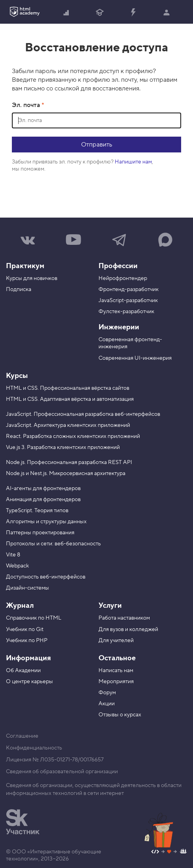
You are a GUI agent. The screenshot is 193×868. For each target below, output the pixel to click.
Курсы (17, 376)
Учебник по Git (25, 629)
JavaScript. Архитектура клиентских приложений (68, 425)
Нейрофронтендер (123, 278)
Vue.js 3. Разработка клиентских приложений (63, 447)
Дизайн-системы (27, 588)
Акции (107, 704)
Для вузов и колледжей (128, 629)
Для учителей (116, 641)
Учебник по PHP (27, 641)
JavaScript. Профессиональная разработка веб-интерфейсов (83, 414)
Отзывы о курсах (120, 715)
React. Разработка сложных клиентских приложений (73, 436)
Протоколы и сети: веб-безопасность (53, 544)
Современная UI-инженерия (135, 358)
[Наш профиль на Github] (169, 852)
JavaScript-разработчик (128, 301)
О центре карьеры (29, 682)
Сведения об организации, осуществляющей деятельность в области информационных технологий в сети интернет (94, 789)
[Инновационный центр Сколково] (23, 822)
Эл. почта (27, 105)
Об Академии (23, 671)
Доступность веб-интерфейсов (46, 577)
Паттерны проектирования (40, 533)
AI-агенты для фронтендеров (43, 488)
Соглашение (22, 736)
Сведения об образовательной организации (62, 772)
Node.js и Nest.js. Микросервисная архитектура (66, 473)
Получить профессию (100, 13)
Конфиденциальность (34, 748)
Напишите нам (133, 162)
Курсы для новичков (32, 278)
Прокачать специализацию (133, 13)
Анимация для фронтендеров (43, 500)
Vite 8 (13, 555)
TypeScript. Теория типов (37, 511)
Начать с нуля (66, 13)
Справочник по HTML (34, 618)
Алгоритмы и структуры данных (46, 522)
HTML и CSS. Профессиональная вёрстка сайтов (68, 388)
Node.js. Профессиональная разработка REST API (69, 462)
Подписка (19, 289)
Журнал (20, 606)
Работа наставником (124, 618)
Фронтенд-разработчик (129, 289)
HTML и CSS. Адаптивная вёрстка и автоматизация (70, 399)
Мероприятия (116, 682)
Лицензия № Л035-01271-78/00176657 (55, 760)
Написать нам (116, 671)
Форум (107, 693)
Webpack (17, 566)
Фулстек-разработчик (126, 312)
